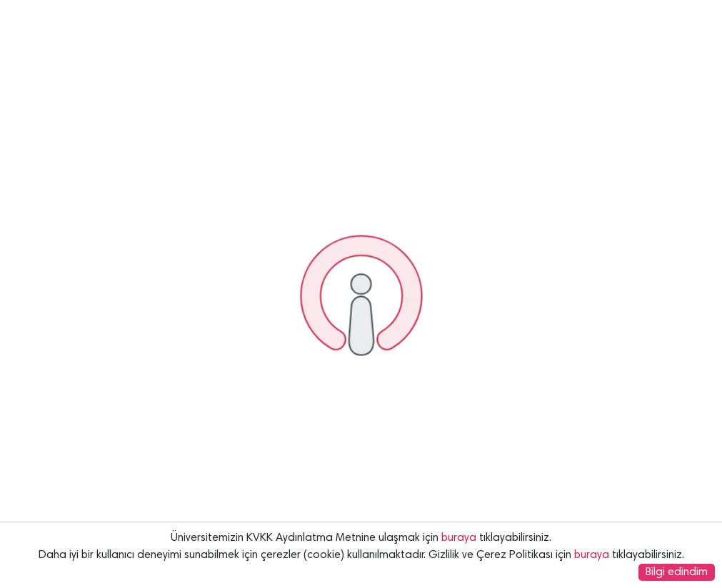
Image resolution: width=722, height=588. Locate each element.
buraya (459, 538)
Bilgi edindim (677, 572)
